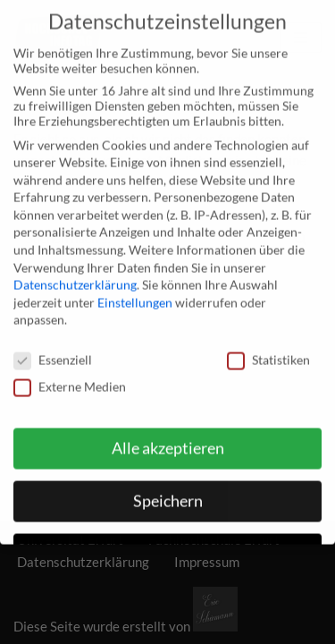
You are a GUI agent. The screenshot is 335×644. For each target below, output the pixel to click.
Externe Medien (70, 376)
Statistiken (268, 349)
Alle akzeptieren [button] (168, 438)
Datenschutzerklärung (75, 274)
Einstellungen (135, 292)
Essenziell (53, 349)
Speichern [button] (168, 491)
